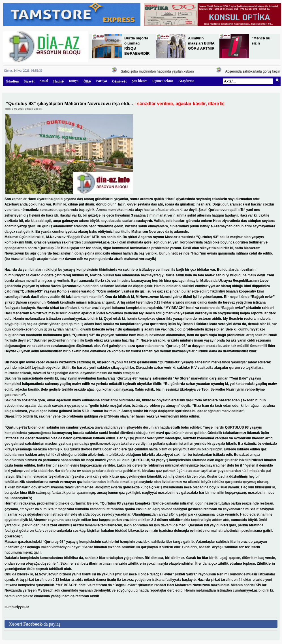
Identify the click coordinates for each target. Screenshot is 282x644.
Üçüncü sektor (163, 81)
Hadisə (58, 81)
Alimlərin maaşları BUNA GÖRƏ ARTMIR (201, 43)
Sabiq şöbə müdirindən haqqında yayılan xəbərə (159, 71)
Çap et (38, 109)
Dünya (74, 81)
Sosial (44, 81)
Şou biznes (139, 81)
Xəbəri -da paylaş (35, 624)
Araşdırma (186, 81)
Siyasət (29, 81)
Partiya (101, 81)
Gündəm (12, 81)
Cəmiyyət (119, 81)
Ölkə (87, 81)
